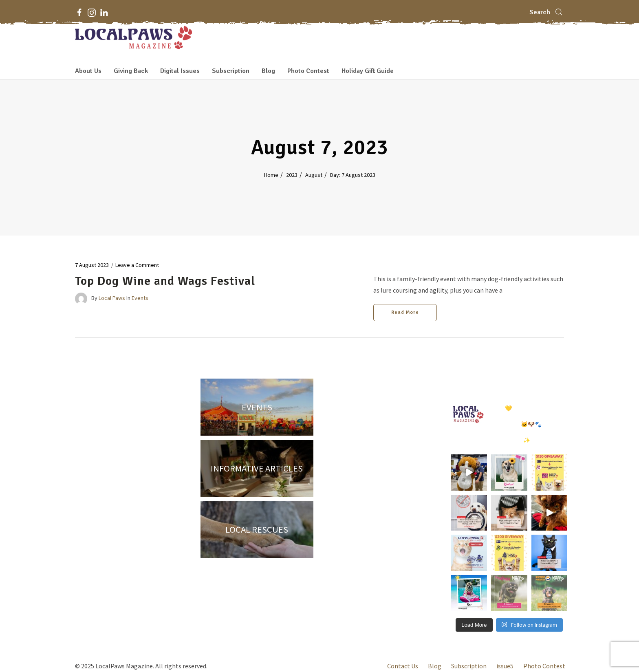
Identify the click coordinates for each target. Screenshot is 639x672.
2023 (292, 175)
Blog (268, 71)
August (314, 175)
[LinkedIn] (104, 12)
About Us (88, 71)
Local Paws (112, 298)
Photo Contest (308, 71)
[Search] (547, 12)
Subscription (231, 71)
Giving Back (131, 71)
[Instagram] (92, 12)
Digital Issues (180, 71)
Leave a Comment (137, 265)
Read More (405, 312)
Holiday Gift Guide (368, 71)
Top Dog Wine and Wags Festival (165, 281)
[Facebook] (79, 12)
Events (140, 298)
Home (271, 175)
